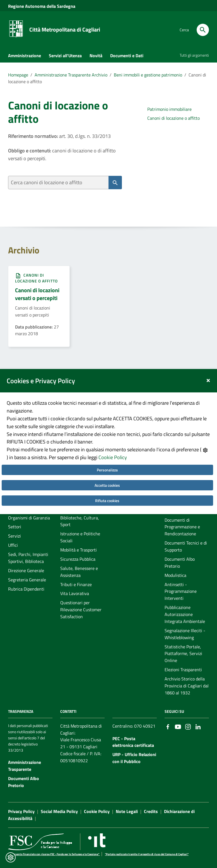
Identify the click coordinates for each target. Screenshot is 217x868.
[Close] (208, 379)
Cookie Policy (113, 457)
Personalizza (107, 470)
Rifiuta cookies (107, 501)
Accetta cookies (107, 485)
